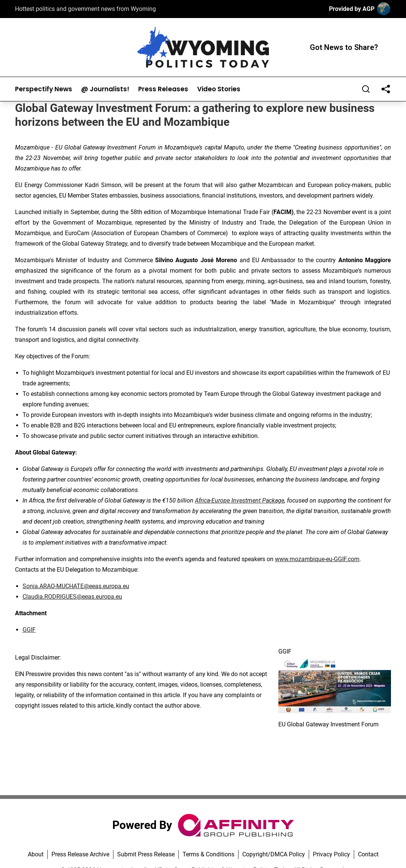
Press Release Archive (80, 854)
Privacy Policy (331, 854)
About (36, 854)
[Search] (366, 89)
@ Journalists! (105, 89)
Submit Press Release (146, 854)
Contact (368, 854)
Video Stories (219, 89)
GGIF (29, 630)
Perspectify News (44, 89)
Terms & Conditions (208, 854)
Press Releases (163, 89)
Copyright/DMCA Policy (274, 854)
